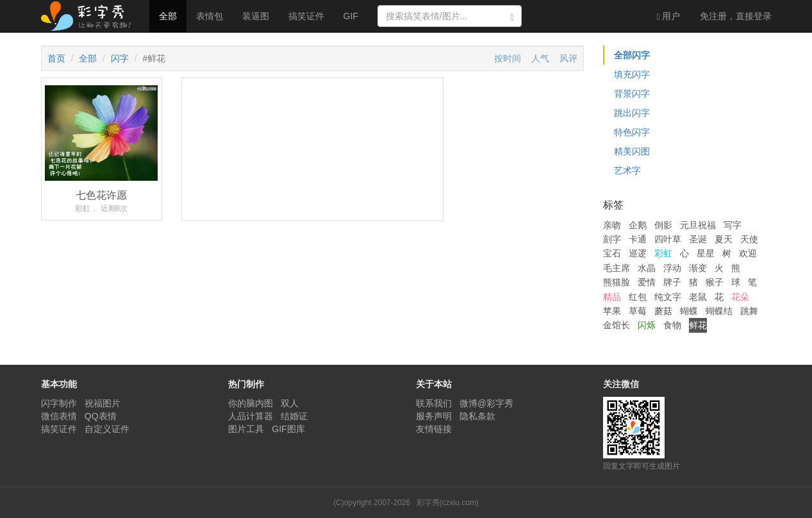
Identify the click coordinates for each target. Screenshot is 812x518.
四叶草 (668, 239)
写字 (733, 225)
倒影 (663, 225)
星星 (706, 253)
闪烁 (647, 325)
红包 (638, 297)
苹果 (612, 311)
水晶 (647, 268)
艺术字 (627, 171)
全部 (168, 16)
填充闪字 (632, 74)
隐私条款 (477, 416)
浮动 (672, 268)
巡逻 (638, 253)
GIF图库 (288, 429)
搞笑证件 (306, 16)
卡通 (638, 239)
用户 (668, 16)
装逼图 (256, 16)
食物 (672, 325)
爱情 (647, 282)
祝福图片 (103, 403)
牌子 (672, 282)
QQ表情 (101, 416)
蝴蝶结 (719, 311)
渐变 (698, 268)
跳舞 (749, 311)
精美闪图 (632, 151)
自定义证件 (107, 429)
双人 (290, 403)
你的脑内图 (251, 403)
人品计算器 (251, 416)
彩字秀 (90, 16)
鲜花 (698, 325)
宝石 (612, 253)
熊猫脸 (617, 282)
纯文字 (668, 297)
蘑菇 (663, 311)
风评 (568, 58)
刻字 (612, 239)
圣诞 (698, 239)
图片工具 (246, 429)
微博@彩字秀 (486, 403)
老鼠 (698, 297)
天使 (749, 239)
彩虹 (663, 253)
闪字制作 (59, 403)
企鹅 (638, 225)
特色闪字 (632, 132)
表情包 (210, 16)
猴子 (715, 282)
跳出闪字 (632, 113)
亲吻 (612, 225)
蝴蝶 (689, 311)
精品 (612, 297)
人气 (540, 58)
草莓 (638, 311)
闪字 (120, 58)
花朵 (740, 297)
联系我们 (434, 403)
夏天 (724, 239)
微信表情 (59, 416)
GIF (351, 16)
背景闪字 (632, 94)
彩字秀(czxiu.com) (448, 503)
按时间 (508, 58)
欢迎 (748, 253)
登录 (736, 16)
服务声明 (434, 416)
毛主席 (617, 268)
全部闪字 (632, 55)
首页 (56, 58)
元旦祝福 (698, 225)
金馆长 (617, 325)
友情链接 (434, 429)
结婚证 (294, 416)
